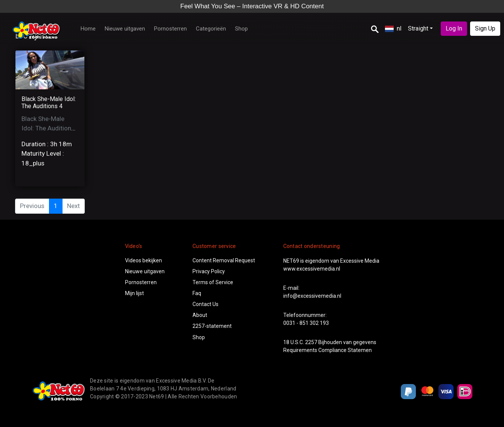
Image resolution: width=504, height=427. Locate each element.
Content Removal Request (224, 260)
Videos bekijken (144, 260)
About (200, 315)
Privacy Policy (209, 271)
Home (88, 29)
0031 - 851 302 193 (306, 323)
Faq (197, 293)
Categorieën (211, 29)
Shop (241, 29)
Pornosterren (170, 29)
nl (393, 28)
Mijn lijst (134, 293)
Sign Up (485, 28)
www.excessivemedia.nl (312, 269)
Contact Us (205, 304)
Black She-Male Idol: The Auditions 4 (49, 103)
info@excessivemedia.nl (312, 296)
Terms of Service (213, 282)
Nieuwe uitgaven (125, 29)
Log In (454, 28)
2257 (311, 342)
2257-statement (212, 326)
